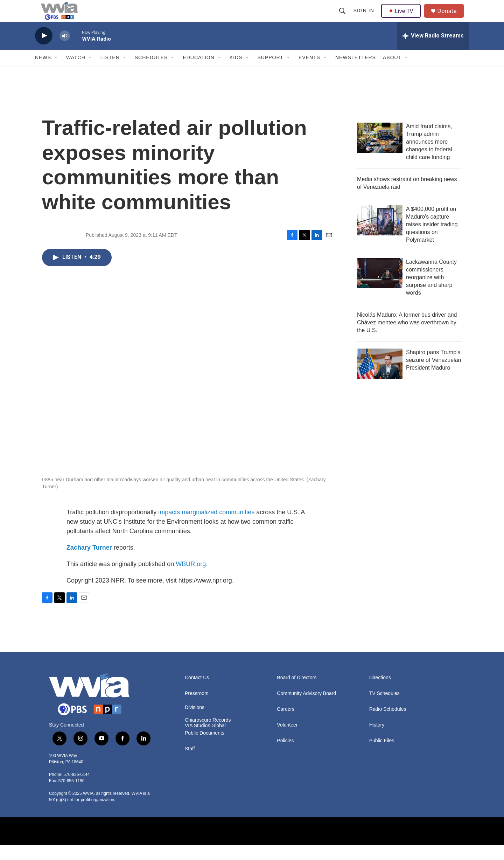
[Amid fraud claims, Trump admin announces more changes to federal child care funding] (380, 153)
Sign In (365, 18)
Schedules (151, 73)
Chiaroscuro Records (208, 735)
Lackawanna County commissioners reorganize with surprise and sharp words (431, 292)
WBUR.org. (192, 579)
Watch (76, 73)
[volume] (65, 51)
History (377, 740)
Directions (380, 693)
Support (270, 73)
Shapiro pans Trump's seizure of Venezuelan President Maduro (433, 375)
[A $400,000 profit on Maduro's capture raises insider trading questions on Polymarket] (380, 235)
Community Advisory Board (306, 708)
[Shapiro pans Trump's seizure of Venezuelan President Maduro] (380, 379)
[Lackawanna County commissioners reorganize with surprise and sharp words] (380, 288)
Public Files (382, 756)
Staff (190, 764)
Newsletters (356, 73)
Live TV (403, 18)
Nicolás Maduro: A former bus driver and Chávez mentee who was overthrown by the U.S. (407, 338)
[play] (44, 51)
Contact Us (197, 693)
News (43, 73)
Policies (285, 756)
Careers (286, 724)
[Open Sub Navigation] (56, 73)
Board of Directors (297, 693)
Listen (110, 73)
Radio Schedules (388, 724)
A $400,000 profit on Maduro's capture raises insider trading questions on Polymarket (432, 239)
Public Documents (205, 748)
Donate (451, 18)
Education (198, 73)
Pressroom (197, 708)
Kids (236, 73)
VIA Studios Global (205, 741)
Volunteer (287, 740)
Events (309, 73)
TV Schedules (384, 708)
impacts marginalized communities (206, 527)
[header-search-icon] (343, 18)
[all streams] (433, 51)
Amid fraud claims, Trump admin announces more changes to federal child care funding (429, 157)
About (392, 73)
